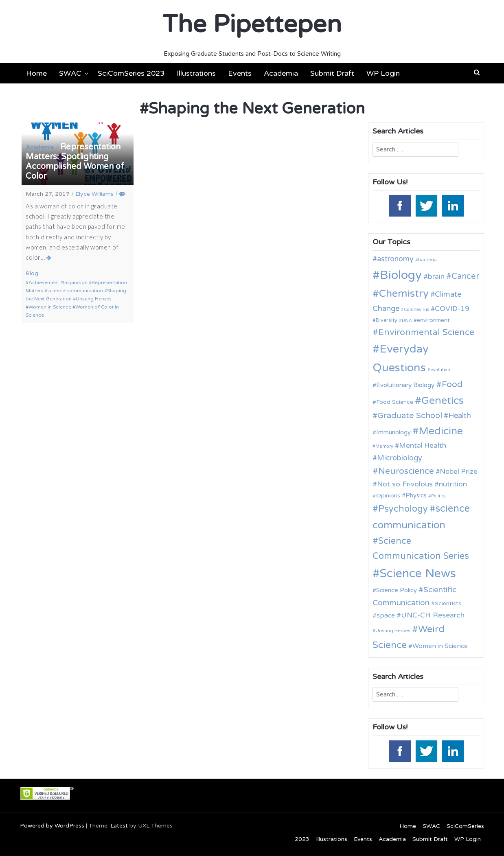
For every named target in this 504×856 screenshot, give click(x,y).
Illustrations (196, 73)
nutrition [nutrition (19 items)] (453, 484)
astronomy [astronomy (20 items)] (395, 259)
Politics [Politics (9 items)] (438, 496)
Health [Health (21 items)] (460, 416)
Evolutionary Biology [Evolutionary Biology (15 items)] (405, 385)
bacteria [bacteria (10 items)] (427, 260)
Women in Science (50, 307)
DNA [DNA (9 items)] (407, 321)
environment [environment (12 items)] (433, 320)
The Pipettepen (252, 24)
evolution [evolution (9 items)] (440, 370)
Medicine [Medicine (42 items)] (441, 431)
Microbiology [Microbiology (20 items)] (400, 458)
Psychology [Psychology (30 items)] (403, 509)
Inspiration (75, 282)
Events (240, 73)
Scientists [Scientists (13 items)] (448, 603)
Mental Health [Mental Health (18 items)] (423, 446)
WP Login (383, 73)
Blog (32, 273)
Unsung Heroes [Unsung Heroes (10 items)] (393, 631)
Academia (281, 73)
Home (36, 73)
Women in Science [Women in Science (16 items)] (440, 646)
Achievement (44, 282)
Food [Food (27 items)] (452, 384)
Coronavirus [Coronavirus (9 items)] (416, 310)
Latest (119, 826)
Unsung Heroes (94, 299)
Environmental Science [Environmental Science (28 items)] (426, 332)
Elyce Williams (94, 194)
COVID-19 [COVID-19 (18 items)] (452, 309)
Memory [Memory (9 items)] (384, 446)
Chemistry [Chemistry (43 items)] (404, 293)
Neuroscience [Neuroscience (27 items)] (406, 471)
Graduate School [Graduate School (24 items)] (410, 416)
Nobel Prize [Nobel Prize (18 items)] (459, 472)
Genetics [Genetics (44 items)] (443, 400)
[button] (477, 72)
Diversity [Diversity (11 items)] (387, 321)
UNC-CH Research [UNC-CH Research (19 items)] (433, 615)
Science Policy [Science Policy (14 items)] (397, 590)
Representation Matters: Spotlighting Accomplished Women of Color (75, 162)
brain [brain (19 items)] (436, 277)
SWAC (70, 73)
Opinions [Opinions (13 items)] (388, 496)
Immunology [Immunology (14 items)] (393, 432)
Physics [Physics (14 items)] (416, 495)
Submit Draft (332, 73)
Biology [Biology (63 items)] (401, 275)
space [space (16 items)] (386, 615)
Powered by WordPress (52, 826)
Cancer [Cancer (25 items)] (465, 276)
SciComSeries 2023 (131, 73)
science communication (75, 291)
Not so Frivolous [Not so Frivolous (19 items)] (405, 484)
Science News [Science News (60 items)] (418, 573)
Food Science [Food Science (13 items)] (395, 402)
